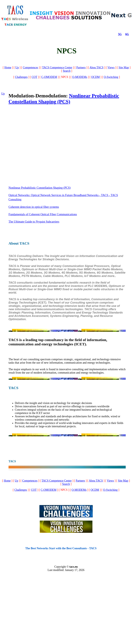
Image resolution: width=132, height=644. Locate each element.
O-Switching (111, 77)
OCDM (95, 77)
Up (17, 67)
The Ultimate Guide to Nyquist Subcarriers (34, 222)
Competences (31, 67)
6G (127, 34)
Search (67, 71)
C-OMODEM (49, 77)
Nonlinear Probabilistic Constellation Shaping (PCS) (64, 99)
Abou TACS (96, 67)
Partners (81, 67)
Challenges (21, 77)
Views (111, 67)
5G (120, 34)
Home (8, 67)
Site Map (124, 67)
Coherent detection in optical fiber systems (34, 207)
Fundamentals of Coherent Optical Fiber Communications (43, 214)
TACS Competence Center (57, 67)
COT (35, 77)
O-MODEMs (80, 77)
